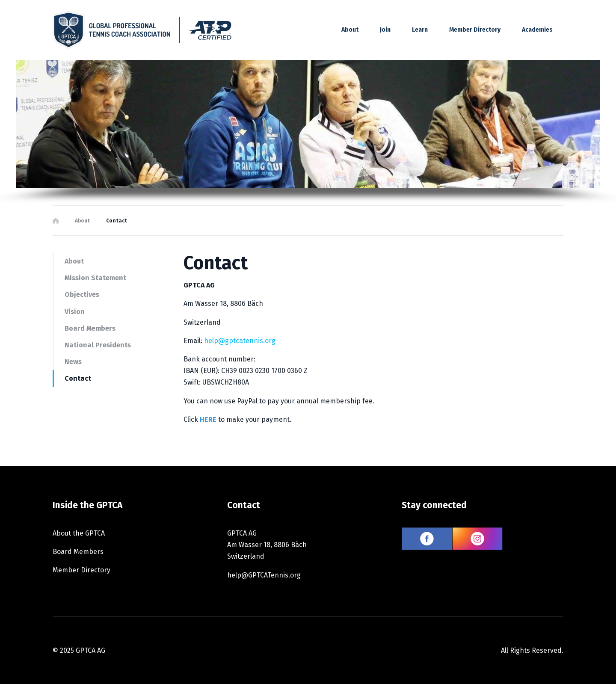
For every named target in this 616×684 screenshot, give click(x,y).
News (73, 362)
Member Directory (475, 30)
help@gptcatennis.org (240, 341)
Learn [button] (420, 30)
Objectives (82, 295)
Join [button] (385, 30)
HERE (208, 419)
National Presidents (98, 345)
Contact (78, 378)
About (82, 221)
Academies (537, 30)
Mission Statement (95, 278)
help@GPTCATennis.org (264, 575)
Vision (75, 312)
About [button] (350, 30)
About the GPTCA (79, 533)
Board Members (90, 328)
